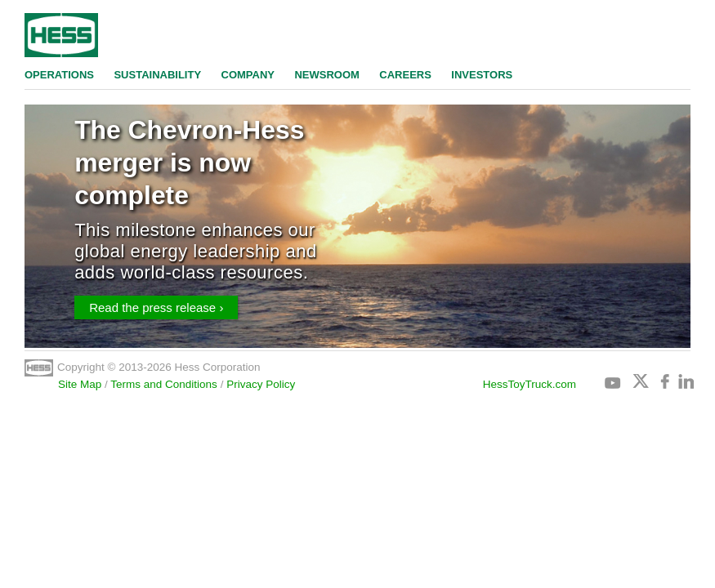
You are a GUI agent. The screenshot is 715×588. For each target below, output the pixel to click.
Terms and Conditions (164, 384)
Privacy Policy (261, 384)
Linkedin (686, 381)
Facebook (668, 381)
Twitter (641, 381)
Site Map (80, 384)
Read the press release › (156, 307)
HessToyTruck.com (530, 384)
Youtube (613, 381)
